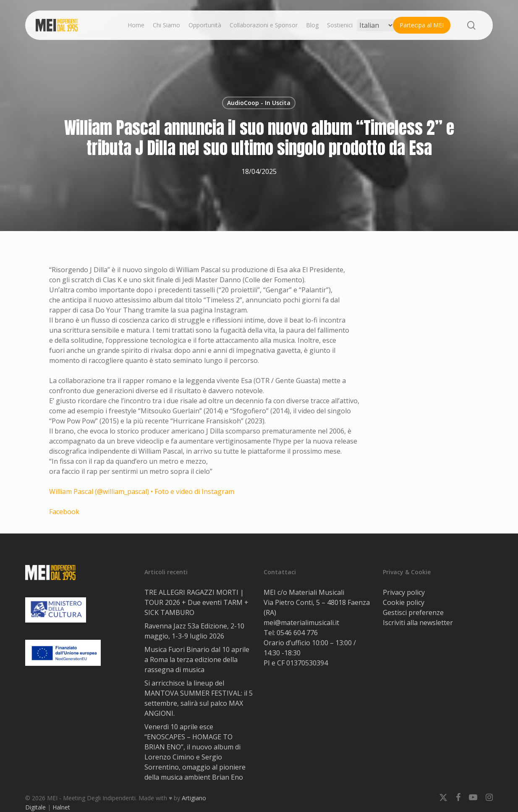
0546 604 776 (297, 633)
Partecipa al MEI (422, 25)
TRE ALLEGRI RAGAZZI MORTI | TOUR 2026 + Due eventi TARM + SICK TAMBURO (196, 602)
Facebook (64, 512)
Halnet (61, 807)
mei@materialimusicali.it (301, 623)
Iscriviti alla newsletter (418, 623)
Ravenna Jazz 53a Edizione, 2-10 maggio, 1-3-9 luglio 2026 (194, 631)
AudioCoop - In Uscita (259, 103)
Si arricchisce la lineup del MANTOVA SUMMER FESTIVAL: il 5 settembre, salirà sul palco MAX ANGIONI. (199, 698)
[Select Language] (376, 25)
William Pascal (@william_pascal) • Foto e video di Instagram (142, 491)
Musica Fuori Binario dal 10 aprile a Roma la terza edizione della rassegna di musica (197, 660)
